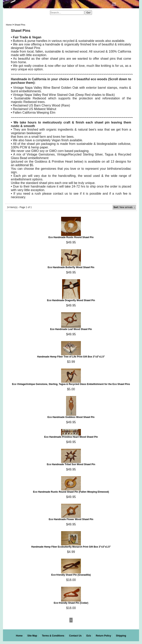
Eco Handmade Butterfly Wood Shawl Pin (71, 267)
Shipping (121, 636)
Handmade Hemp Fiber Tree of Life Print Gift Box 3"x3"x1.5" (71, 357)
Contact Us (75, 636)
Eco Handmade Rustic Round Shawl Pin (71, 237)
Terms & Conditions (53, 636)
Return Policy (103, 636)
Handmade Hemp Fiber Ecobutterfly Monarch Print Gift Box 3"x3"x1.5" (71, 547)
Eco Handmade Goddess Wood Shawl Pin (71, 417)
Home (9, 25)
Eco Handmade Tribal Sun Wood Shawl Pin (71, 464)
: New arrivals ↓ (124, 207)
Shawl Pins (20, 25)
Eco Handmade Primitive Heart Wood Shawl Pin (71, 437)
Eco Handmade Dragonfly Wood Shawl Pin (71, 300)
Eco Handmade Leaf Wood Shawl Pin (71, 329)
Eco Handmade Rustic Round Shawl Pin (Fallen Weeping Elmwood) (71, 492)
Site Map (32, 636)
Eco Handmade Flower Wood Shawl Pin (71, 519)
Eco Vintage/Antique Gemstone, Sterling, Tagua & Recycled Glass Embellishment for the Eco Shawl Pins (71, 384)
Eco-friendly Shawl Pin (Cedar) (71, 603)
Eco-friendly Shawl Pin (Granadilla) (71, 575)
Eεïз (89, 636)
